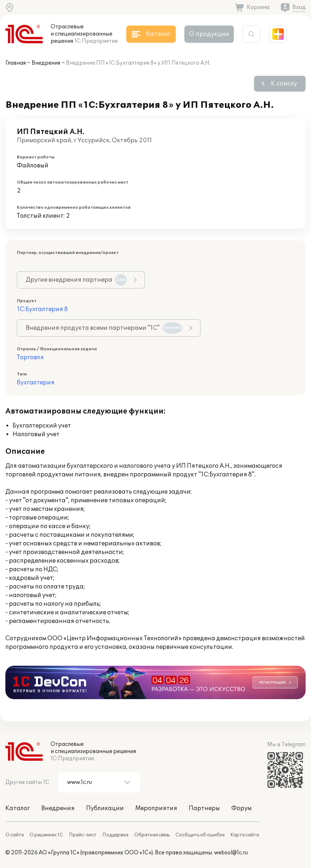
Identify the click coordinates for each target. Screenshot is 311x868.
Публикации (105, 808)
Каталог (18, 808)
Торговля (30, 357)
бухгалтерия (36, 383)
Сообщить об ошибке (200, 835)
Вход (299, 7)
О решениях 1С (46, 835)
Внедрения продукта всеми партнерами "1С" (104, 328)
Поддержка (115, 835)
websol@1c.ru (231, 853)
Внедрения (46, 63)
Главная (16, 63)
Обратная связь (152, 835)
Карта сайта (245, 835)
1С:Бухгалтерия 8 (42, 309)
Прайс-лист (83, 835)
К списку (284, 84)
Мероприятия (156, 808)
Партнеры (204, 808)
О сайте (15, 835)
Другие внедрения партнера (76, 280)
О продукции (209, 34)
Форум (241, 808)
